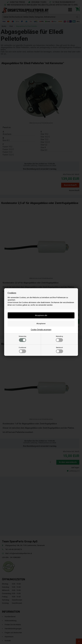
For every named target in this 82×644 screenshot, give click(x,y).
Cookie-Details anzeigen (41, 330)
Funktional (22, 350)
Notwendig (23, 339)
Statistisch (59, 350)
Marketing (59, 339)
